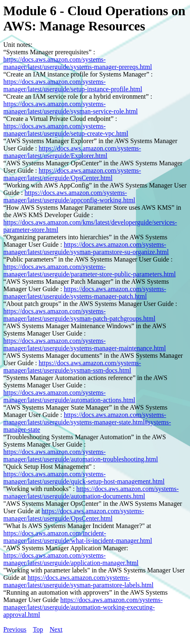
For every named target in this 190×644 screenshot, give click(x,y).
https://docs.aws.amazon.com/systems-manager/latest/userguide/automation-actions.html (69, 396)
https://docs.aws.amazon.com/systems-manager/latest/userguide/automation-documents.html (91, 492)
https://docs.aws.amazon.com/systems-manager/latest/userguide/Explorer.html (72, 152)
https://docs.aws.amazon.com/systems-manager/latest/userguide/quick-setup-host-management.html (84, 478)
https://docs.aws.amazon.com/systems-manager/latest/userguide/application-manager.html (71, 559)
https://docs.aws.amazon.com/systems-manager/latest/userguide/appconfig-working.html (69, 196)
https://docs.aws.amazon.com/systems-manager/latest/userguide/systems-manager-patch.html (85, 293)
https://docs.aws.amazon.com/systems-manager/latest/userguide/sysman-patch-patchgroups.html (79, 315)
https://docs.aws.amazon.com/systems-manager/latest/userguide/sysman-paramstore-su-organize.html (86, 248)
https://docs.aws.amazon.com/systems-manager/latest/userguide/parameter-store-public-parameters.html (89, 270)
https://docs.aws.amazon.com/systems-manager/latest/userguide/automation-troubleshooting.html (81, 455)
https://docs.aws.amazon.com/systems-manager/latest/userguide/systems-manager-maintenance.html (84, 344)
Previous (15, 629)
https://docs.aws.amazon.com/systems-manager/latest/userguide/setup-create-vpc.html (66, 130)
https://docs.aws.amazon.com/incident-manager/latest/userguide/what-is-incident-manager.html (78, 537)
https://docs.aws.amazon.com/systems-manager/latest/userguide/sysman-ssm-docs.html (72, 367)
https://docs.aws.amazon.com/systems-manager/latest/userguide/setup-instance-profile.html (73, 85)
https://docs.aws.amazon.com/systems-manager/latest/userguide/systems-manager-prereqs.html (78, 63)
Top (38, 629)
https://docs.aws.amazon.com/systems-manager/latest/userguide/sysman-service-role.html (70, 108)
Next (56, 629)
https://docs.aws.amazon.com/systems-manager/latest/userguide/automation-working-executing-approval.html (83, 607)
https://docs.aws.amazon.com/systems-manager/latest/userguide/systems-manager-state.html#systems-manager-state (87, 422)
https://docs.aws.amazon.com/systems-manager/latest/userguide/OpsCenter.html (72, 174)
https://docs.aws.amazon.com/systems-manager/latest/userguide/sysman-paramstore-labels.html (78, 581)
